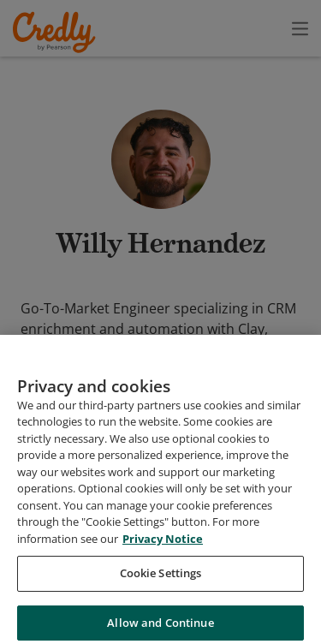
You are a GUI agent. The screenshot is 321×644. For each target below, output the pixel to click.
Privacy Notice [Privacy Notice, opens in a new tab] (163, 547)
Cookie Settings (161, 582)
